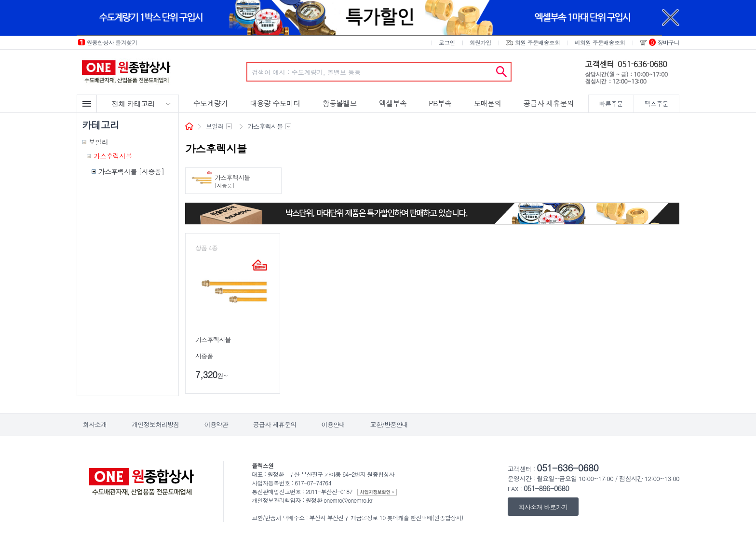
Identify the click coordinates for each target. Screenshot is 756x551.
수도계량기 (211, 103)
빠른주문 (611, 103)
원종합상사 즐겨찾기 (112, 42)
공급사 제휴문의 (549, 103)
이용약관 (216, 424)
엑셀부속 (393, 103)
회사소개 (95, 424)
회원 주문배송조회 (538, 42)
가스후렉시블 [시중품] (131, 171)
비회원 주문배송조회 (600, 42)
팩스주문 (656, 103)
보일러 (98, 142)
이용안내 (333, 424)
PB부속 (440, 103)
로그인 (447, 42)
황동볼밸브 (340, 103)
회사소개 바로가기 (543, 506)
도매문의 (487, 103)
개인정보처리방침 (155, 424)
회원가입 (480, 42)
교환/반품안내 (389, 424)
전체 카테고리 (133, 103)
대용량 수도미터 (275, 103)
